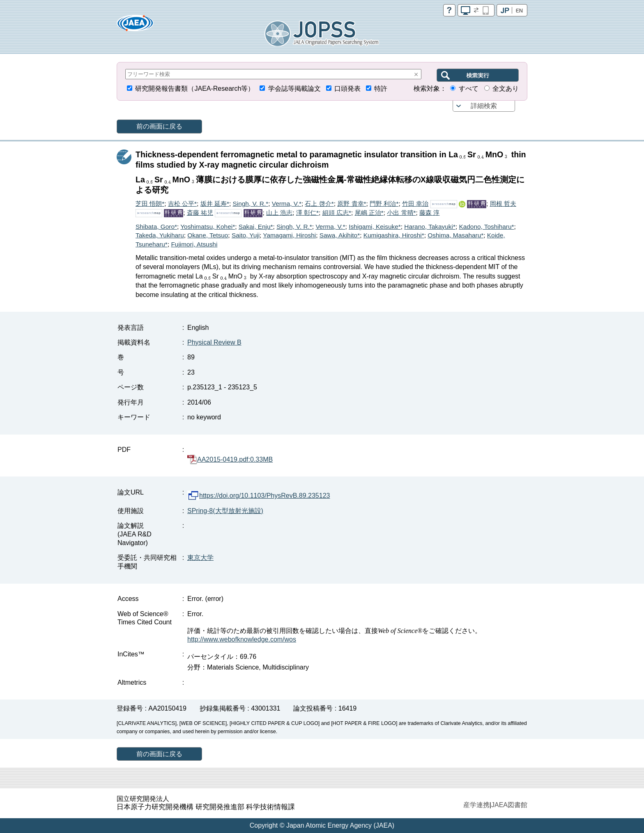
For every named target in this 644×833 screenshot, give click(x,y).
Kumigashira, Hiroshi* (394, 235)
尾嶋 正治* (369, 213)
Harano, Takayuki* (430, 227)
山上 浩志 (279, 213)
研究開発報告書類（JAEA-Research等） (195, 89)
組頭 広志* (337, 213)
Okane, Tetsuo (208, 235)
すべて (469, 89)
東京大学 (200, 558)
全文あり (506, 89)
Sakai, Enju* (256, 227)
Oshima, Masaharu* (455, 235)
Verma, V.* (287, 204)
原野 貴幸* (352, 204)
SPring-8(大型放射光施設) (225, 511)
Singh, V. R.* (250, 204)
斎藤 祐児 (200, 213)
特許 (381, 89)
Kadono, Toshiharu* (486, 227)
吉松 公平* (182, 204)
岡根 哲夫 (503, 204)
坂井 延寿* (215, 204)
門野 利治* (384, 204)
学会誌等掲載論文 (294, 89)
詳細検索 (484, 106)
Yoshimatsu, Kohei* (208, 227)
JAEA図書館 (509, 805)
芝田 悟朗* (150, 204)
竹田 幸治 (415, 204)
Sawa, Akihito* (340, 235)
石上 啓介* (319, 204)
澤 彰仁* (307, 213)
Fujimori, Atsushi (194, 244)
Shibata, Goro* (156, 227)
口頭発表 (347, 89)
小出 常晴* (401, 213)
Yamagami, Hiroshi (289, 235)
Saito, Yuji (246, 235)
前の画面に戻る (159, 126)
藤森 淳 (429, 213)
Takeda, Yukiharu (160, 235)
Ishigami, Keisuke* (375, 227)
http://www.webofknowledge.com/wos (242, 639)
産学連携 (476, 805)
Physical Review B (214, 342)
